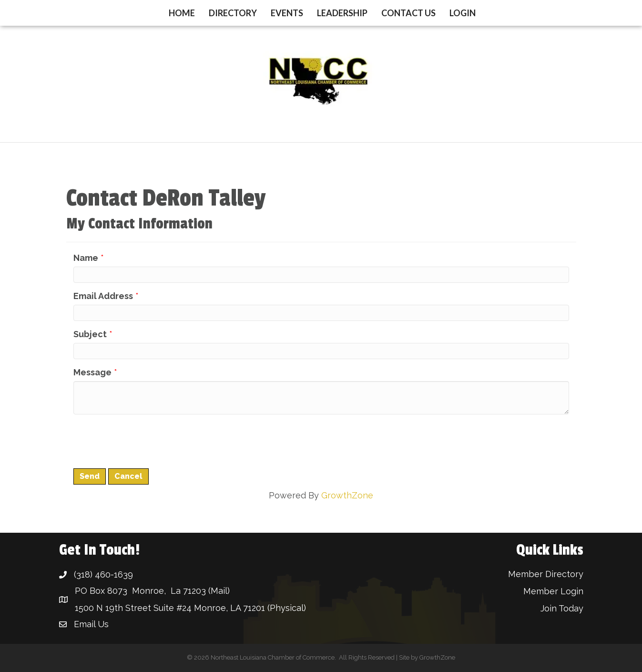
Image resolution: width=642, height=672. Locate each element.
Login (463, 13)
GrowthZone (347, 495)
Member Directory (546, 574)
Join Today (562, 608)
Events (287, 13)
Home (182, 13)
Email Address (103, 296)
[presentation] (146, 440)
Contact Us (408, 13)
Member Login (553, 591)
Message (92, 372)
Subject (90, 334)
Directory (233, 13)
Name (86, 258)
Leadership (342, 13)
